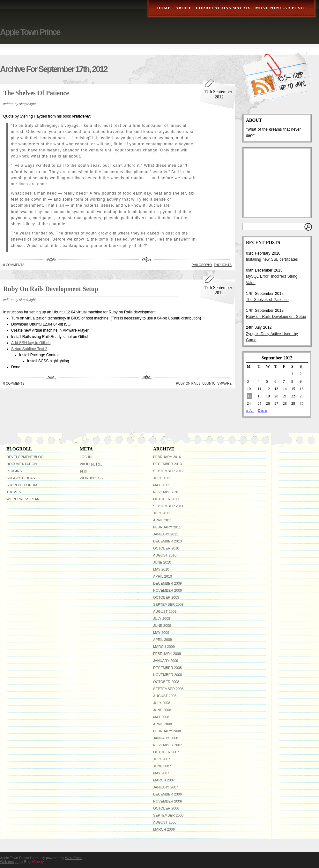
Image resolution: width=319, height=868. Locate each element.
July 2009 (162, 618)
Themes (14, 492)
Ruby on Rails (188, 384)
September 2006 (168, 815)
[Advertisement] (278, 183)
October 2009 (166, 597)
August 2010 (165, 555)
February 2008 (167, 731)
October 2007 (166, 752)
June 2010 (162, 562)
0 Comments (14, 265)
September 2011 (168, 506)
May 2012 (161, 485)
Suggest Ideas (21, 478)
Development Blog (25, 457)
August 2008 (165, 696)
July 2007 (162, 759)
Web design (9, 862)
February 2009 (167, 654)
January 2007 (166, 787)
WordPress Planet (25, 499)
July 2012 (162, 478)
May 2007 (161, 773)
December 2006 (167, 794)
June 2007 (162, 766)
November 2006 (167, 801)
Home (164, 8)
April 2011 (163, 520)
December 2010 (167, 541)
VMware (224, 384)
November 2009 (167, 590)
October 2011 (166, 499)
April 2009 (163, 640)
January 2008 (166, 738)
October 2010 (166, 548)
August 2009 (165, 611)
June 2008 (162, 710)
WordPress (91, 478)
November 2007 (167, 745)
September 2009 (168, 604)
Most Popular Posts (281, 8)
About (183, 8)
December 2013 (167, 464)
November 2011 (167, 492)
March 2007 (164, 780)
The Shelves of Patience (36, 93)
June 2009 (162, 626)
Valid (91, 464)
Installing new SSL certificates (272, 259)
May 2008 (161, 717)
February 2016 (167, 457)
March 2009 (164, 647)
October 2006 (166, 808)
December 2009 (167, 583)
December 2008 (167, 668)
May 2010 (161, 569)
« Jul (250, 411)
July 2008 (162, 703)
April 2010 (163, 576)
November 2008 (167, 675)
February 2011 (167, 527)
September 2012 (168, 471)
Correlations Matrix (223, 8)
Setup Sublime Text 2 (29, 349)
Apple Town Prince (30, 32)
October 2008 (166, 682)
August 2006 (165, 822)
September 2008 (168, 689)
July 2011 (162, 513)
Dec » (263, 411)
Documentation (22, 464)
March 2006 (164, 829)
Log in (86, 457)
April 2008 (163, 724)
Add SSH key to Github (31, 343)
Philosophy (202, 265)
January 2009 (166, 661)
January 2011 (166, 534)
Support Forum (22, 485)
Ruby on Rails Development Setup (51, 289)
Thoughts (223, 265)
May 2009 (161, 633)
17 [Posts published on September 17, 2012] (249, 396)
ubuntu (209, 384)
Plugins (14, 471)
